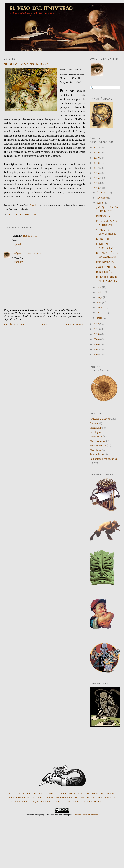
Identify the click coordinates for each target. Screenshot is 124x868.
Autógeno (17, 253)
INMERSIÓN (103, 216)
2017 (96, 168)
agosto (100, 203)
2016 (96, 173)
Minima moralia (98, 445)
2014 (96, 183)
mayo (100, 297)
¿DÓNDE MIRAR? (106, 267)
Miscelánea (96, 450)
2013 (96, 188)
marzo (100, 308)
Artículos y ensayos (22, 214)
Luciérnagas (96, 437)
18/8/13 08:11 (30, 236)
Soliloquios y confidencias (103, 459)
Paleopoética (96, 454)
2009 (96, 339)
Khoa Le (34, 205)
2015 (96, 178)
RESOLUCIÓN (104, 272)
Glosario (94, 423)
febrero (101, 313)
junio (100, 292)
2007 (96, 349)
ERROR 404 (103, 239)
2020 (96, 153)
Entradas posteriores (14, 325)
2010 (96, 334)
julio (99, 287)
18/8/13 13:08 (34, 253)
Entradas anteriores (75, 325)
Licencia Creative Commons (86, 815)
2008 (96, 344)
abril (99, 302)
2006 (96, 355)
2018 (96, 163)
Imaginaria (95, 428)
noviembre (102, 198)
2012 (96, 324)
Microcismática (98, 441)
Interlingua (95, 432)
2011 (96, 329)
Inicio (45, 325)
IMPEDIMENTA (105, 262)
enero (100, 318)
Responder (17, 244)
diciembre (102, 193)
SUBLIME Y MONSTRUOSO (26, 64)
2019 (96, 158)
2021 (96, 147)
